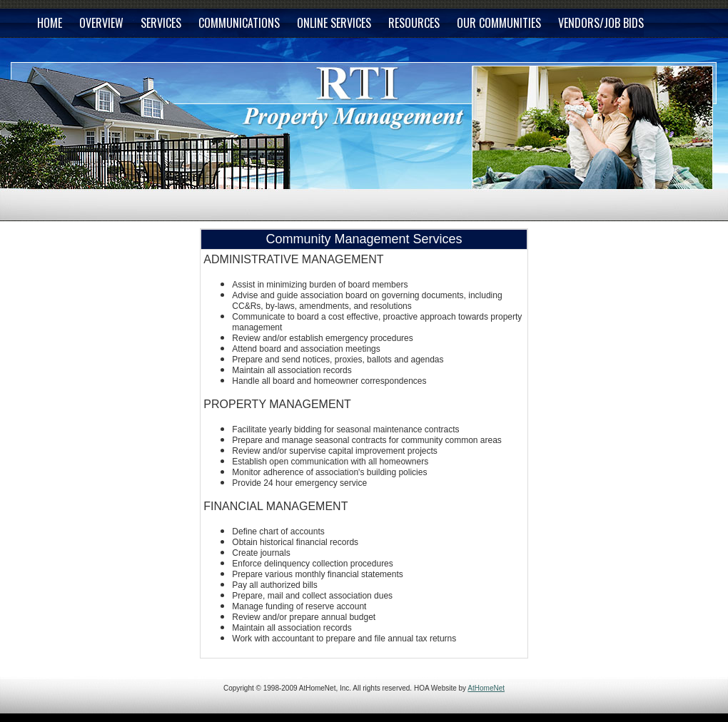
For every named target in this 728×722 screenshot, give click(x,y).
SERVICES (161, 23)
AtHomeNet (486, 688)
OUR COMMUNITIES (499, 23)
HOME (50, 23)
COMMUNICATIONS (239, 23)
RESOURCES (414, 23)
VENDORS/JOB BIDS (601, 23)
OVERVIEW (101, 23)
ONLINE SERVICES (334, 23)
